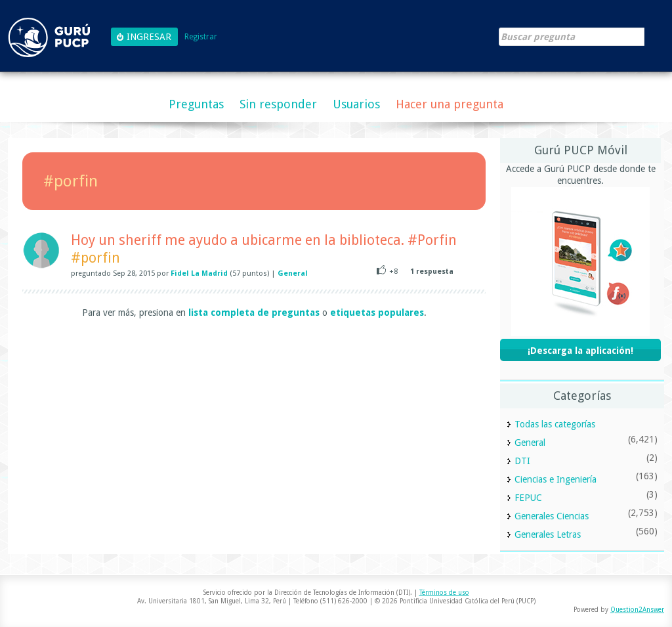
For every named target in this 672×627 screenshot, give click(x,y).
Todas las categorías (555, 424)
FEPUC (528, 498)
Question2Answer (637, 610)
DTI (522, 461)
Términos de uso (444, 593)
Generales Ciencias (552, 516)
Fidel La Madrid (199, 273)
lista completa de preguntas (254, 313)
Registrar (201, 37)
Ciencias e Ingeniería (556, 479)
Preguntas (196, 104)
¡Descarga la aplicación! (580, 351)
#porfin (95, 258)
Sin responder (278, 104)
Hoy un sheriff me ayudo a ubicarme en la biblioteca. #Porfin (264, 240)
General (293, 273)
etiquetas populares (377, 313)
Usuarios (356, 104)
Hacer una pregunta (450, 104)
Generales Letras (548, 534)
